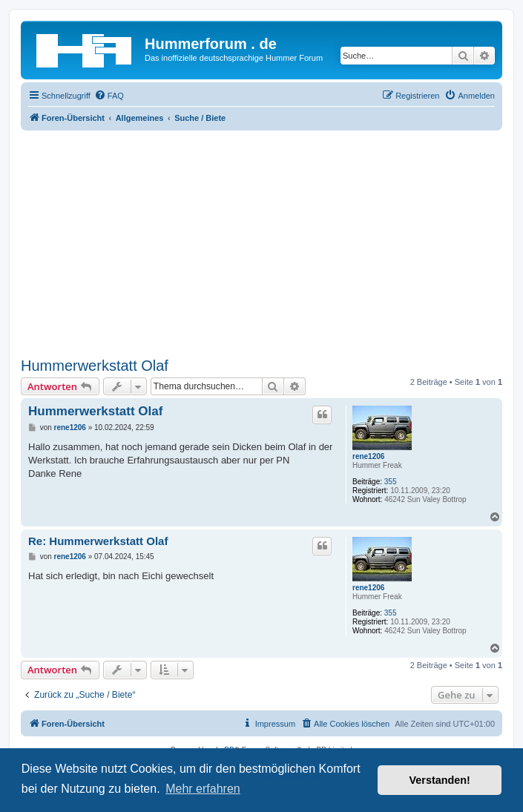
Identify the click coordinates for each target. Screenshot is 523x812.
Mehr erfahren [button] (203, 789)
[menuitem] (109, 96)
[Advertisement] (261, 242)
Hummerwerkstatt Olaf (95, 366)
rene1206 (368, 456)
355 (391, 482)
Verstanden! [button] (440, 780)
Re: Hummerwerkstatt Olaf (98, 541)
